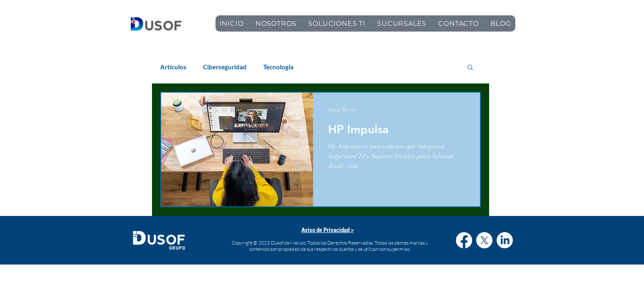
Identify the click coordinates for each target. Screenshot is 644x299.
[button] (470, 68)
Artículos (173, 67)
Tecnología (278, 67)
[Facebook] (464, 240)
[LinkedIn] (505, 240)
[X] (484, 240)
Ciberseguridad (225, 67)
